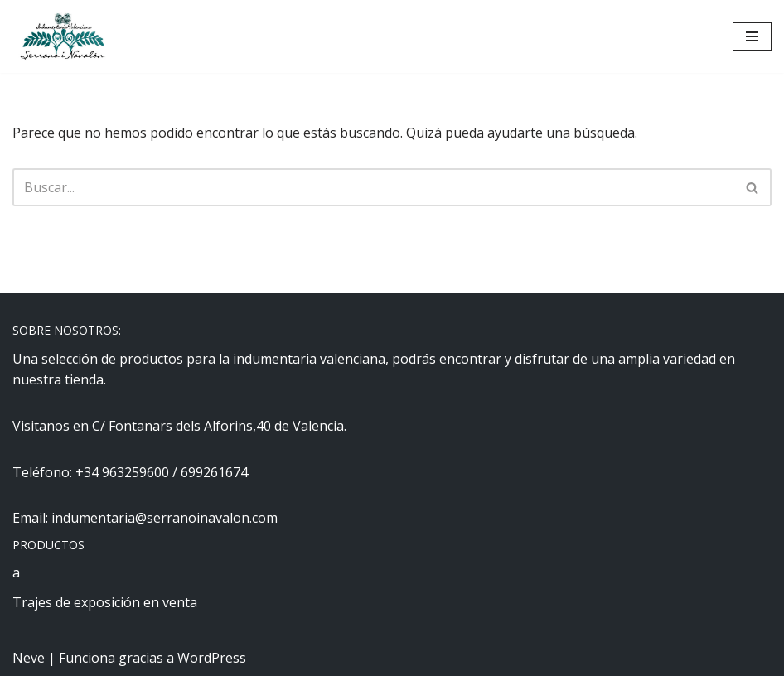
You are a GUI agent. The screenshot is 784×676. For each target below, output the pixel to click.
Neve (29, 658)
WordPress (212, 658)
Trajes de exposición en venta (105, 602)
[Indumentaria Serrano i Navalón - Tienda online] (62, 36)
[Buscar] (373, 187)
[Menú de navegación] (752, 36)
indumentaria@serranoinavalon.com (165, 518)
